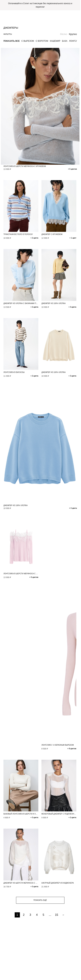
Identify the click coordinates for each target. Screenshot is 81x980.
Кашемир (55, 41)
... (50, 915)
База (65, 41)
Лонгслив (75, 41)
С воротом (42, 41)
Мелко (64, 34)
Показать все (12, 41)
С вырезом (28, 41)
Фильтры (8, 34)
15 (57, 915)
